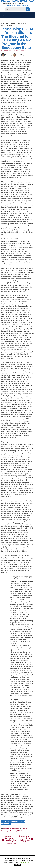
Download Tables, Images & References (13, 822)
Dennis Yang (7, 55)
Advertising (17, 5)
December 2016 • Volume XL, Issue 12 (14, 51)
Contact (25, 5)
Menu (3, 15)
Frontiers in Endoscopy (11, 829)
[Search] (15, 9)
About (9, 5)
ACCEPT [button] (17, 865)
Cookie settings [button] (25, 862)
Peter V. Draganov (20, 55)
